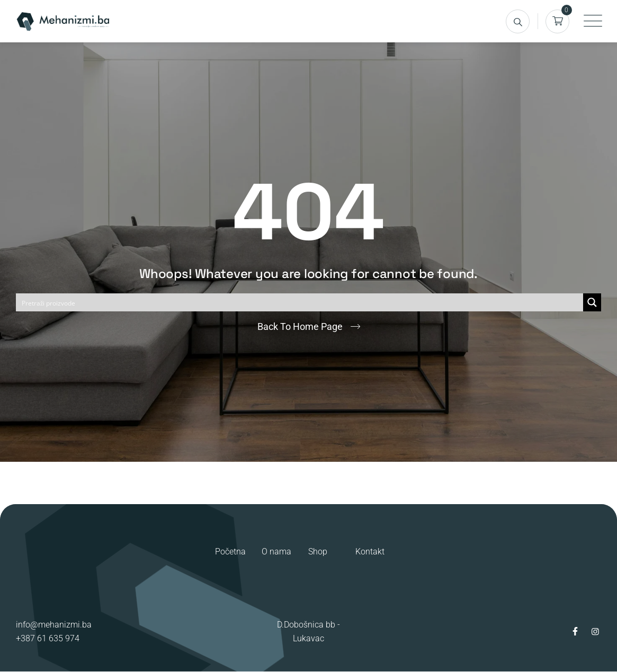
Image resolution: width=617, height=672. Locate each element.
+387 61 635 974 (48, 638)
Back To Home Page (300, 326)
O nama (276, 552)
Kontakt (370, 552)
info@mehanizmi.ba (54, 625)
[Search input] (300, 302)
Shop (318, 552)
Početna (230, 552)
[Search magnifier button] (592, 302)
